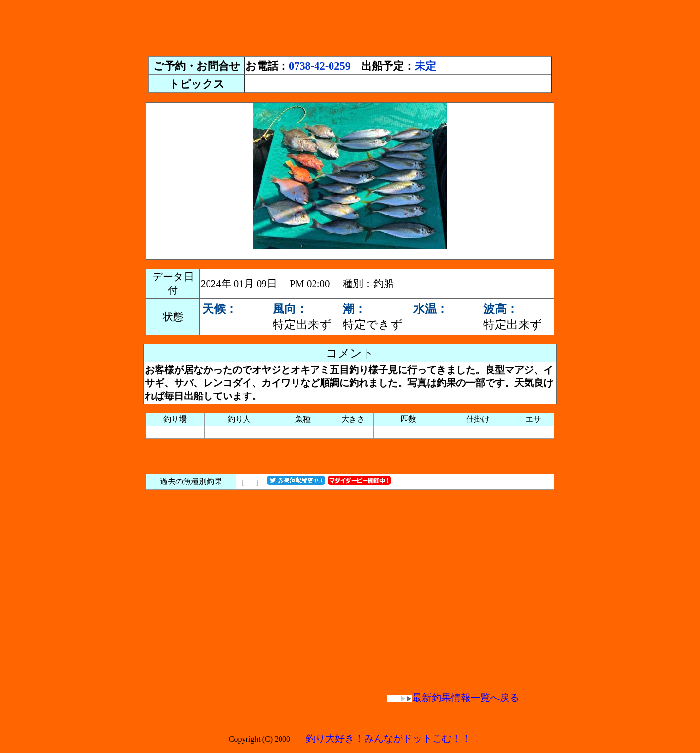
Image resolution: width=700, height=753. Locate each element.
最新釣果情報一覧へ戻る (453, 698)
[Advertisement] (350, 26)
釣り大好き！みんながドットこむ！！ (388, 738)
